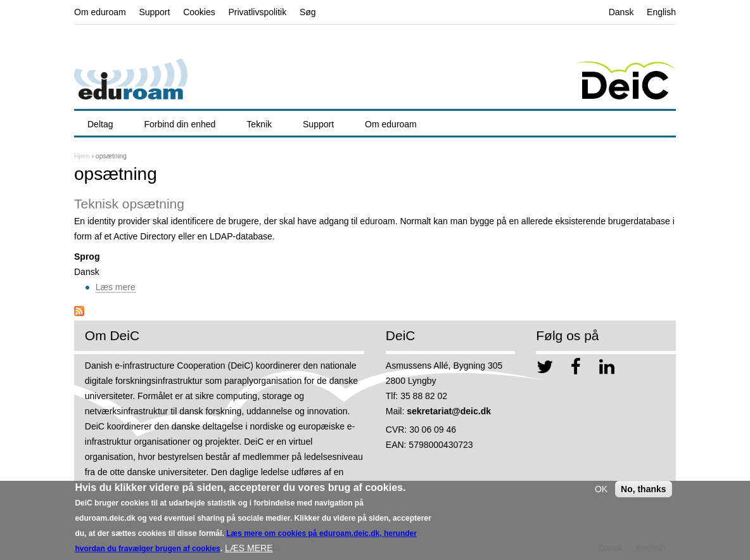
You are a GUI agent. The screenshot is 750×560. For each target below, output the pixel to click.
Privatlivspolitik (257, 12)
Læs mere (116, 287)
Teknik (259, 124)
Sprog (87, 257)
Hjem (82, 156)
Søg (308, 12)
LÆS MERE (249, 552)
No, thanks (644, 493)
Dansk (621, 12)
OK (601, 493)
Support (154, 12)
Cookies (199, 12)
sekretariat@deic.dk (449, 411)
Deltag (100, 124)
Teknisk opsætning (129, 204)
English (661, 12)
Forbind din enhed (180, 124)
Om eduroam (100, 12)
